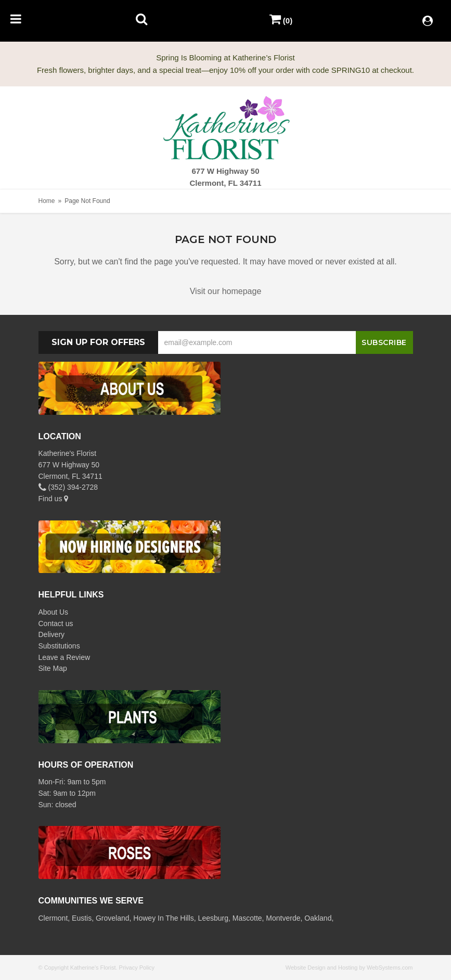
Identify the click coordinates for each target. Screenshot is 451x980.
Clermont (53, 918)
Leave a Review (65, 657)
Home (47, 201)
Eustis (82, 918)
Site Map (53, 668)
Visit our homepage (226, 291)
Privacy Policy (137, 968)
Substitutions (59, 646)
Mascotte (247, 918)
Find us (54, 499)
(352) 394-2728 (68, 487)
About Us (54, 612)
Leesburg (213, 918)
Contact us (56, 623)
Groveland (113, 918)
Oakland (318, 918)
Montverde (283, 918)
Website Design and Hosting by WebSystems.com (349, 968)
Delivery (52, 634)
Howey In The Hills (163, 918)
